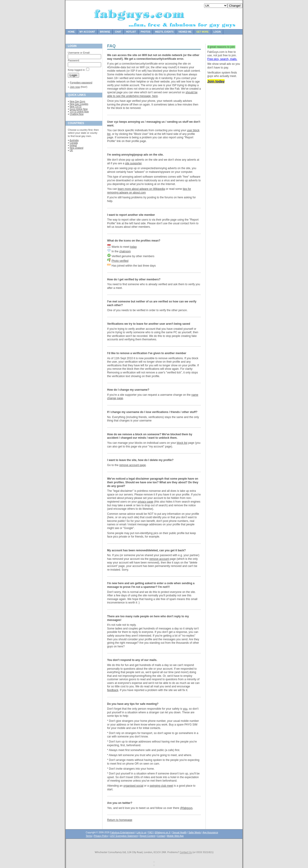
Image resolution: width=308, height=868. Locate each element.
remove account (159, 559)
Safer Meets (195, 832)
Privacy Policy (101, 836)
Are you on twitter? (120, 803)
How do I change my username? (128, 390)
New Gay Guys (77, 101)
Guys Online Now (79, 109)
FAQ (151, 832)
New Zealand (76, 148)
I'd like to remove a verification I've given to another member (147, 353)
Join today (216, 81)
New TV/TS (76, 107)
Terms (89, 836)
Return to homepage (120, 820)
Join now (75, 87)
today (133, 247)
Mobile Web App (175, 836)
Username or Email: (79, 53)
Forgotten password (81, 83)
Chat (118, 32)
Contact (161, 836)
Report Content (148, 836)
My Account (87, 32)
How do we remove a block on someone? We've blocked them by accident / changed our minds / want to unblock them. (150, 436)
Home (71, 32)
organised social (133, 786)
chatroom (125, 251)
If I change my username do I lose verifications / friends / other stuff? (152, 412)
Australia (74, 140)
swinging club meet (161, 786)
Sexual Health (180, 832)
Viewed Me (185, 32)
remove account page (133, 465)
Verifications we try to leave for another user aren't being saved (149, 324)
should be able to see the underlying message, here (152, 94)
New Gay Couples (79, 104)
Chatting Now (77, 114)
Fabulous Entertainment (122, 832)
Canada (74, 143)
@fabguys (186, 808)
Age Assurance (210, 832)
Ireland (73, 145)
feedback (113, 690)
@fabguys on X (163, 832)
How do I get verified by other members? (134, 279)
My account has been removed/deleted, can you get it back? (146, 550)
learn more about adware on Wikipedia (141, 189)
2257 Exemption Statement (124, 836)
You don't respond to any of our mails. (132, 660)
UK (71, 150)
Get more (202, 32)
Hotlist (131, 32)
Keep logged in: (77, 70)
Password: (74, 60)
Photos (145, 32)
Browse (105, 32)
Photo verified (120, 261)
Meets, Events (164, 32)
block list (182, 443)
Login (217, 32)
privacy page (145, 502)
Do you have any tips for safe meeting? (133, 704)
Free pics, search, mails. (222, 59)
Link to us (141, 832)
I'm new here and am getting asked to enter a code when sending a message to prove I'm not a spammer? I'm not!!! (151, 585)
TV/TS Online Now (79, 112)
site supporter (133, 163)
